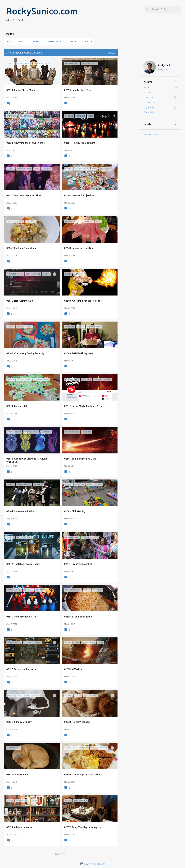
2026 (146, 87)
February (151, 103)
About (21, 41)
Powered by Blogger (92, 864)
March (150, 97)
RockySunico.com (42, 11)
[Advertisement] (129, 102)
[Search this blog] (166, 9)
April (149, 92)
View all (112, 53)
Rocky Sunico (165, 65)
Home (9, 41)
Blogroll (36, 41)
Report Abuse (151, 135)
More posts (61, 854)
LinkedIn (72, 41)
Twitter (87, 41)
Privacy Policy (54, 41)
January (150, 108)
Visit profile (163, 70)
